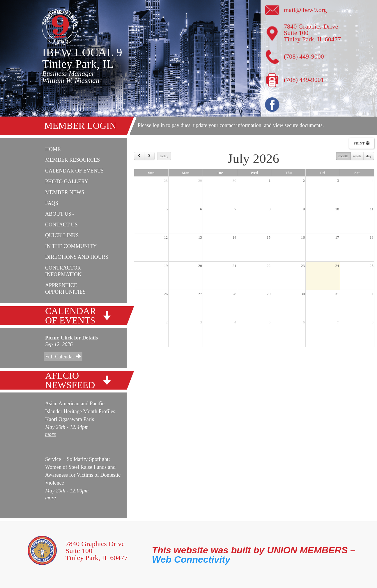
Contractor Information (63, 271)
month (343, 156)
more (51, 434)
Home (53, 149)
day (369, 156)
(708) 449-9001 (304, 80)
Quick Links (62, 235)
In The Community (71, 246)
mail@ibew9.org (306, 10)
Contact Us (61, 225)
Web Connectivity (191, 559)
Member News (65, 192)
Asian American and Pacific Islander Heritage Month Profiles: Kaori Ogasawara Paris (81, 411)
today (164, 156)
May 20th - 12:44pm (67, 427)
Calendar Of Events (74, 171)
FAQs (52, 203)
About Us (60, 214)
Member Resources (72, 160)
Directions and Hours (77, 257)
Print (362, 143)
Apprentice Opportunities (65, 289)
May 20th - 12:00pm (67, 491)
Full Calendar (63, 357)
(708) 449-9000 (304, 56)
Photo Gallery (67, 182)
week (357, 156)
